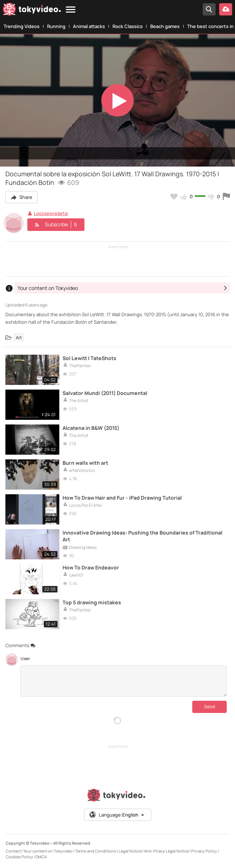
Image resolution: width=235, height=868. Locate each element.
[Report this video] (226, 196)
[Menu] (71, 10)
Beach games (165, 26)
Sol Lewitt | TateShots (89, 358)
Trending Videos (22, 26)
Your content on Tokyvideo (48, 851)
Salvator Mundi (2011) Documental (105, 393)
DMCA (41, 857)
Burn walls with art (85, 463)
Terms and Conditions (96, 851)
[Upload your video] (226, 9)
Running (56, 26)
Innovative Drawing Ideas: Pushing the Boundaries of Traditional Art (142, 536)
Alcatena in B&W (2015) (91, 428)
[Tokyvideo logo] (32, 11)
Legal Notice (130, 851)
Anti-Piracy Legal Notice (166, 851)
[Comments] (124, 681)
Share (22, 197)
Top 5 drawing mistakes (92, 602)
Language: (117, 815)
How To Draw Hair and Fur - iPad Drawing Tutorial (122, 498)
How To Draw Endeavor (91, 567)
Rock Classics (128, 26)
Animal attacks (89, 26)
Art (19, 338)
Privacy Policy (204, 851)
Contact (13, 851)
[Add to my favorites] (174, 196)
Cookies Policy (19, 857)
